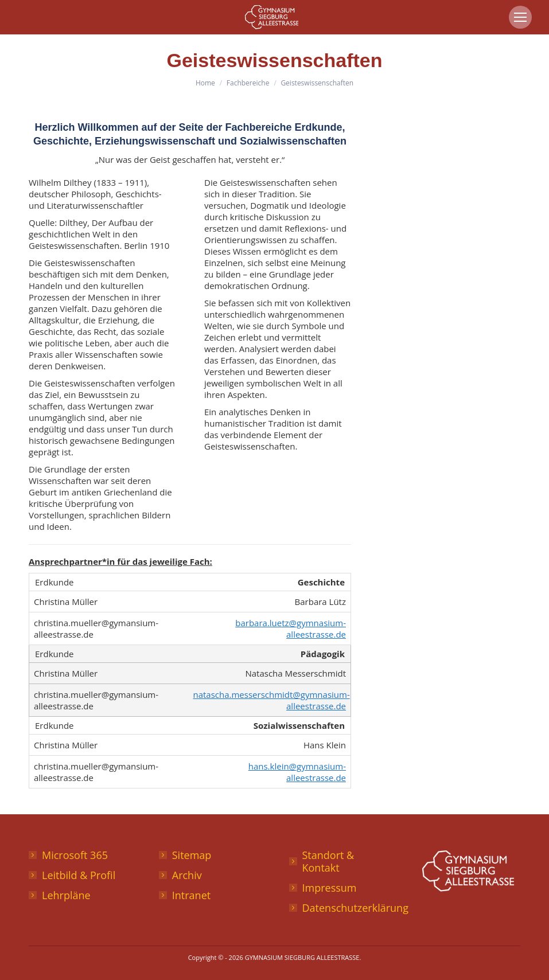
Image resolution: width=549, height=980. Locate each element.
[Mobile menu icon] (520, 17)
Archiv (187, 875)
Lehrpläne (66, 895)
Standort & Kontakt (328, 861)
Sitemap (192, 855)
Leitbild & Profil (79, 875)
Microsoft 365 (75, 855)
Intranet (191, 895)
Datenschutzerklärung (355, 908)
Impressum (330, 888)
